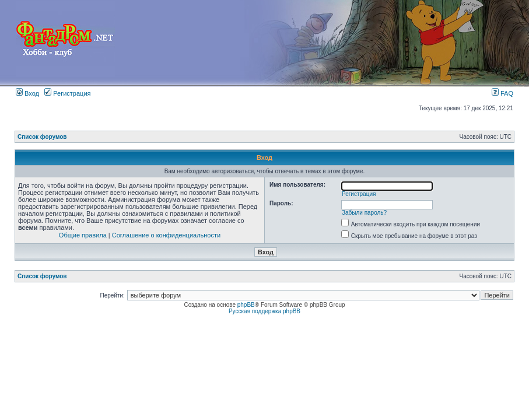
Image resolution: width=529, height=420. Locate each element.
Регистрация (67, 93)
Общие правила (83, 235)
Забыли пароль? (364, 213)
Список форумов (42, 137)
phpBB (246, 305)
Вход (27, 93)
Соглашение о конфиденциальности (166, 235)
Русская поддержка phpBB (264, 311)
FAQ (502, 93)
